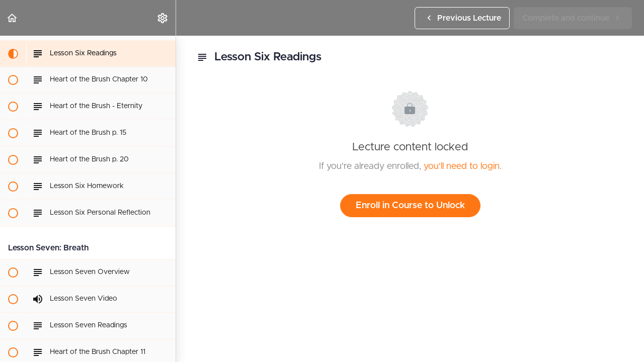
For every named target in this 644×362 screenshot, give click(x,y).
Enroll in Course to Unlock (410, 206)
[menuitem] (163, 18)
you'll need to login (462, 166)
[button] (13, 18)
